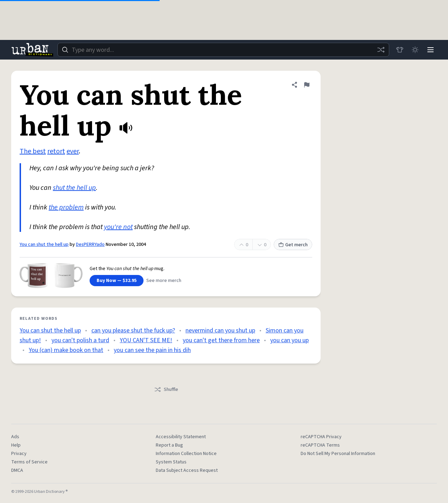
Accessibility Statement (181, 437)
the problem (66, 207)
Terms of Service (29, 462)
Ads (15, 437)
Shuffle (166, 390)
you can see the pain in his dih (152, 350)
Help (16, 445)
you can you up (289, 340)
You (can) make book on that (66, 350)
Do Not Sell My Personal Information (338, 454)
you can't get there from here (221, 340)
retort (56, 151)
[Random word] (381, 50)
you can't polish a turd (80, 340)
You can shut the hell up (44, 244)
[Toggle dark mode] (415, 50)
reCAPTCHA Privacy (321, 437)
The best (33, 151)
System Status (171, 462)
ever (73, 151)
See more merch (164, 281)
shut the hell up (74, 188)
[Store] (400, 50)
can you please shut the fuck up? (133, 330)
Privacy (19, 454)
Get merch (293, 245)
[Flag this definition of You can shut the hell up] (307, 85)
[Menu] (430, 50)
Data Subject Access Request (187, 470)
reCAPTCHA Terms (320, 445)
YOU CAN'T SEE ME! (146, 340)
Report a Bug (169, 445)
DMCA (17, 470)
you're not (118, 227)
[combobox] (223, 50)
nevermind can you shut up (220, 330)
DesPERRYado (90, 244)
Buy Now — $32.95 (117, 281)
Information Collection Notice (186, 454)
